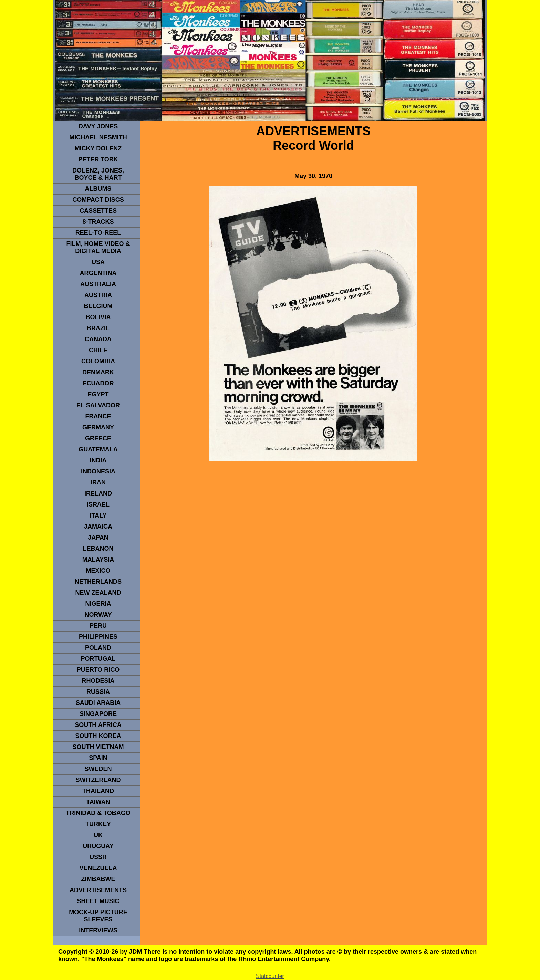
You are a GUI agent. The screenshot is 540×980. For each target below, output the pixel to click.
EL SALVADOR (98, 405)
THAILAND (98, 791)
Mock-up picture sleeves (98, 916)
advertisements (98, 890)
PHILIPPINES (98, 637)
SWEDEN (98, 769)
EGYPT (98, 394)
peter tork (98, 159)
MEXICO (98, 571)
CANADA (98, 339)
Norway (98, 615)
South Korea (98, 736)
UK (98, 835)
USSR (98, 857)
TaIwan (98, 802)
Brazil (98, 328)
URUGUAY (98, 846)
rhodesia (98, 681)
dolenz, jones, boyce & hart (98, 174)
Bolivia (98, 317)
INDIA (98, 460)
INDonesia (98, 471)
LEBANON (98, 549)
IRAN (98, 482)
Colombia (98, 361)
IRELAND (98, 493)
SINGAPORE (98, 714)
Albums (98, 189)
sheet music (98, 901)
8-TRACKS (98, 222)
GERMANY (98, 427)
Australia (98, 284)
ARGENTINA (98, 273)
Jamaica (98, 527)
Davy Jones (98, 126)
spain (98, 758)
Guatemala (98, 449)
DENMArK (98, 372)
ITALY (98, 515)
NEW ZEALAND (98, 593)
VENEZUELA (98, 868)
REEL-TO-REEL (98, 233)
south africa (98, 725)
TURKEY (98, 824)
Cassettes (98, 211)
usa (98, 262)
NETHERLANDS (98, 582)
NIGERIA (98, 604)
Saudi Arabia (98, 703)
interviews (98, 930)
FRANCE (98, 416)
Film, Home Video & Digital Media (98, 247)
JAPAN (98, 538)
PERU (98, 626)
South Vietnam (98, 747)
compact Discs (98, 200)
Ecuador (98, 383)
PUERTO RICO (98, 670)
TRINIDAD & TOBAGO (98, 813)
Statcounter (270, 976)
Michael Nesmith (98, 137)
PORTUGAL (98, 659)
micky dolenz (98, 148)
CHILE (98, 350)
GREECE (98, 438)
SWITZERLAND (98, 780)
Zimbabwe (98, 879)
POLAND (98, 648)
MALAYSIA (98, 560)
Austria (98, 295)
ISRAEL (98, 504)
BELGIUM (98, 306)
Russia (98, 692)
